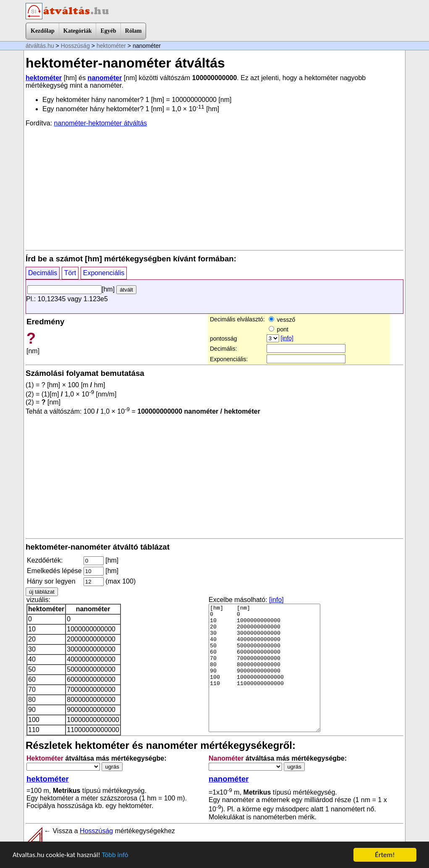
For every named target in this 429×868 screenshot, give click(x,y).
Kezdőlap (43, 31)
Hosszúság (75, 46)
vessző (282, 320)
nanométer (105, 78)
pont (279, 329)
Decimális (43, 273)
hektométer (111, 46)
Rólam (133, 31)
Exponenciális (104, 273)
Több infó (117, 855)
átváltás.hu (40, 46)
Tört (70, 273)
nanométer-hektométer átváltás (101, 123)
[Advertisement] (214, 188)
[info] (287, 338)
